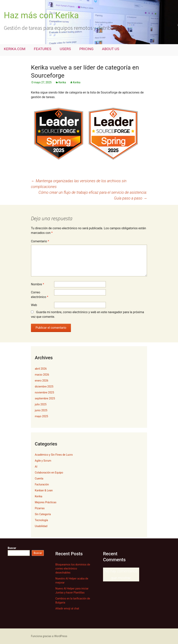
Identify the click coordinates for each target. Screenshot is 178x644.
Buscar (12, 548)
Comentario (40, 241)
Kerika (62, 82)
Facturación (42, 484)
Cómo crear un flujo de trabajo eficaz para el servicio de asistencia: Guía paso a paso (93, 195)
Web (34, 305)
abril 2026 (41, 369)
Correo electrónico (40, 295)
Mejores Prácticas (46, 502)
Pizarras (40, 508)
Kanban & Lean (44, 490)
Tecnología (41, 520)
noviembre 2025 (44, 392)
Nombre (37, 284)
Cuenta (39, 478)
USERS (65, 49)
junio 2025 (41, 410)
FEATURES (43, 49)
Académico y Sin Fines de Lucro (54, 455)
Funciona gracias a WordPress (49, 636)
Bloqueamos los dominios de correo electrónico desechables (73, 569)
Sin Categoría (43, 514)
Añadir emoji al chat (67, 608)
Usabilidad (41, 526)
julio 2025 (41, 404)
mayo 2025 (41, 416)
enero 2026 (42, 381)
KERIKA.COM (15, 49)
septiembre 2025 (45, 398)
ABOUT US (111, 49)
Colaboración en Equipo (49, 473)
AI (36, 467)
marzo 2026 (42, 375)
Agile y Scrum (43, 461)
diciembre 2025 (44, 387)
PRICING (87, 49)
